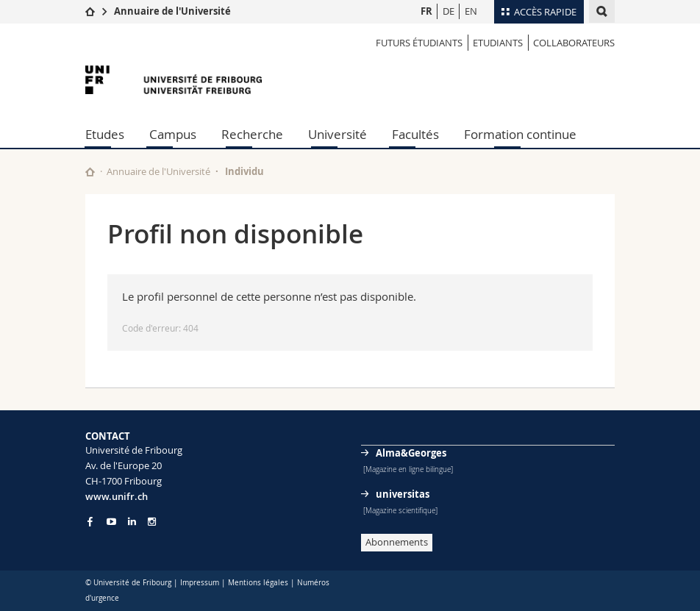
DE (449, 11)
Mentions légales (258, 583)
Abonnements (397, 542)
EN (471, 11)
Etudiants (498, 43)
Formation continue (520, 134)
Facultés (415, 134)
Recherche (252, 134)
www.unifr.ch (117, 496)
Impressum (200, 583)
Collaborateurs (574, 43)
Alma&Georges (411, 453)
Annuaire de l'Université (172, 11)
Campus (173, 134)
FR (426, 11)
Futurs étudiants (419, 43)
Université (337, 134)
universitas (403, 494)
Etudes (105, 134)
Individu (244, 171)
